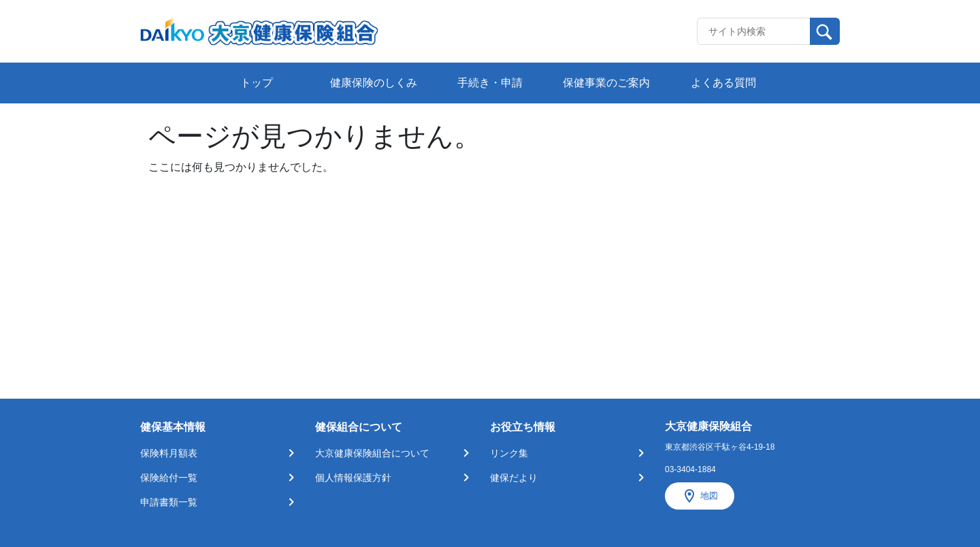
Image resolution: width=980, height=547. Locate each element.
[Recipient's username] (754, 31)
